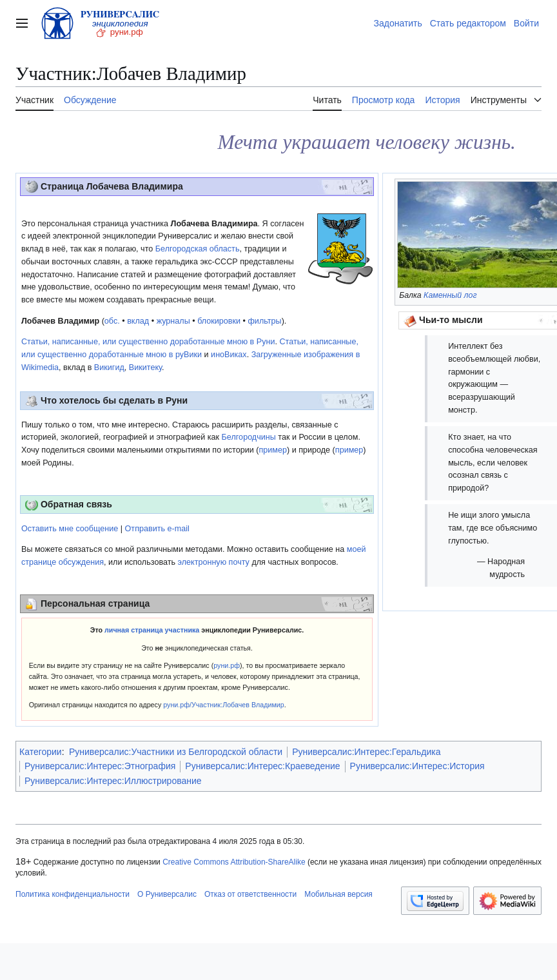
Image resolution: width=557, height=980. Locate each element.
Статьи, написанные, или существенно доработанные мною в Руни (148, 342)
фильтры (265, 321)
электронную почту (214, 562)
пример (273, 450)
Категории (41, 752)
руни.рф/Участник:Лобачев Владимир (224, 705)
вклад (138, 321)
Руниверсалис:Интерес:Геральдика (366, 752)
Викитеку (145, 367)
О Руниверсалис (167, 894)
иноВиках (229, 355)
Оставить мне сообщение (70, 529)
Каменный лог (450, 295)
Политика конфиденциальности (73, 894)
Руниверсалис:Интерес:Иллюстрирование (113, 781)
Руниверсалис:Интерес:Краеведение (262, 766)
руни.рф (227, 665)
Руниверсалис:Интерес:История (417, 766)
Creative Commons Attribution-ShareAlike (234, 862)
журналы (173, 321)
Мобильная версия (338, 894)
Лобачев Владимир (60, 321)
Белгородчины (249, 437)
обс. (112, 321)
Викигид (109, 367)
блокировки (219, 321)
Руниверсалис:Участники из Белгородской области (176, 752)
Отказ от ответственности (250, 894)
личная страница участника (152, 630)
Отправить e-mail (157, 529)
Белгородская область (198, 249)
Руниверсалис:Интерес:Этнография (100, 766)
